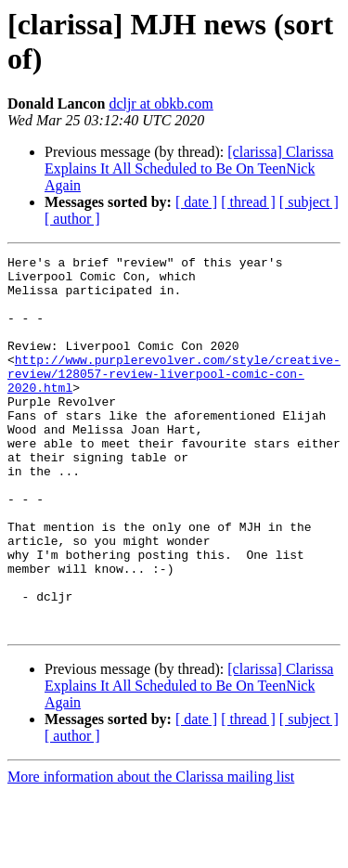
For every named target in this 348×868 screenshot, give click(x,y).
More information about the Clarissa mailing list (151, 852)
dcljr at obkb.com (161, 104)
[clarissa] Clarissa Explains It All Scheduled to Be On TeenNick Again (189, 168)
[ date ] (196, 202)
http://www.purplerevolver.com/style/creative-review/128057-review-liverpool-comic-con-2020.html (174, 398)
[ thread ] (248, 202)
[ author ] (72, 219)
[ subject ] (309, 202)
